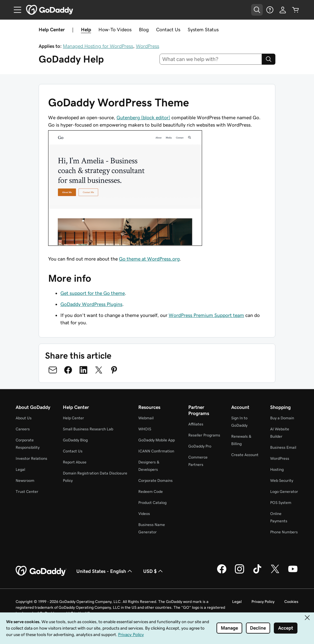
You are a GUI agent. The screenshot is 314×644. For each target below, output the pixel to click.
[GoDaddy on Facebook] (222, 573)
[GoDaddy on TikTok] (257, 573)
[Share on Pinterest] (114, 370)
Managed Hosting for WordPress (98, 46)
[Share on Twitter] (99, 370)
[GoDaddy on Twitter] (275, 573)
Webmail (146, 418)
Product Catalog (152, 503)
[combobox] (211, 59)
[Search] (269, 59)
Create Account (245, 455)
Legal (20, 469)
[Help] (270, 10)
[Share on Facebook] (68, 370)
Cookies (291, 602)
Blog (144, 29)
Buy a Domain (282, 418)
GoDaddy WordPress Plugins (91, 304)
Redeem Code (151, 492)
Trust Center (27, 492)
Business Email (283, 447)
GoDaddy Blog (75, 440)
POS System (281, 503)
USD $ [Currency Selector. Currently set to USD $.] (154, 571)
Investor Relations (31, 458)
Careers (23, 429)
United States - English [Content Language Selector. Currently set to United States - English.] (105, 571)
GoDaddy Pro (200, 446)
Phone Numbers (284, 532)
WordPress (147, 46)
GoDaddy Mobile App (157, 440)
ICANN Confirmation (156, 451)
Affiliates (196, 424)
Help (86, 29)
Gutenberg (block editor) (143, 117)
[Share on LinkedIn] (83, 370)
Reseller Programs (204, 435)
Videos (144, 514)
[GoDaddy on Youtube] (293, 573)
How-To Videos (115, 29)
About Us (24, 418)
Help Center (73, 418)
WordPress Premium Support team (206, 315)
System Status (203, 29)
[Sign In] (283, 10)
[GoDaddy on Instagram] (239, 573)
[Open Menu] (15, 10)
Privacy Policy (263, 602)
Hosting (277, 469)
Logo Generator (284, 492)
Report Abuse (75, 462)
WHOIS (145, 429)
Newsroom (25, 480)
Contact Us (168, 29)
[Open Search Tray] (257, 10)
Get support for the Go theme (93, 293)
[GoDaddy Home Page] (41, 571)
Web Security (282, 480)
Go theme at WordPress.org (149, 259)
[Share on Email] (53, 370)
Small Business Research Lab (88, 429)
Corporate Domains (155, 480)
